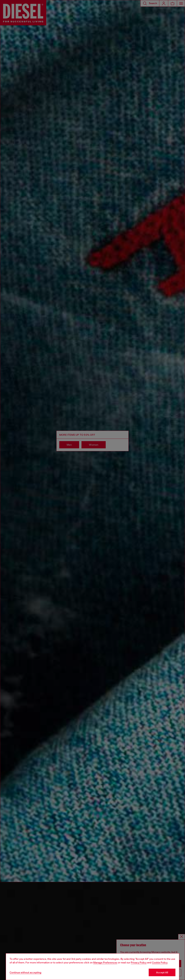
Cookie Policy (160, 963)
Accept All (162, 972)
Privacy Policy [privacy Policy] (139, 963)
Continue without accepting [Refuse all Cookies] (25, 972)
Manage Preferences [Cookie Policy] (105, 963)
